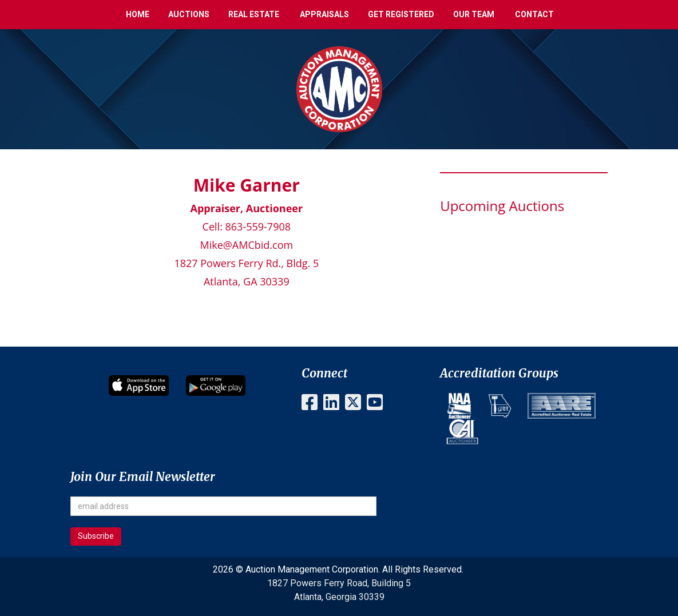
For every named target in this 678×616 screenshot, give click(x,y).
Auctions (189, 14)
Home (138, 14)
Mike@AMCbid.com (246, 245)
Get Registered (401, 14)
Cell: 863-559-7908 (247, 226)
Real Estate (254, 14)
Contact (534, 14)
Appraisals (324, 14)
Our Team (474, 14)
